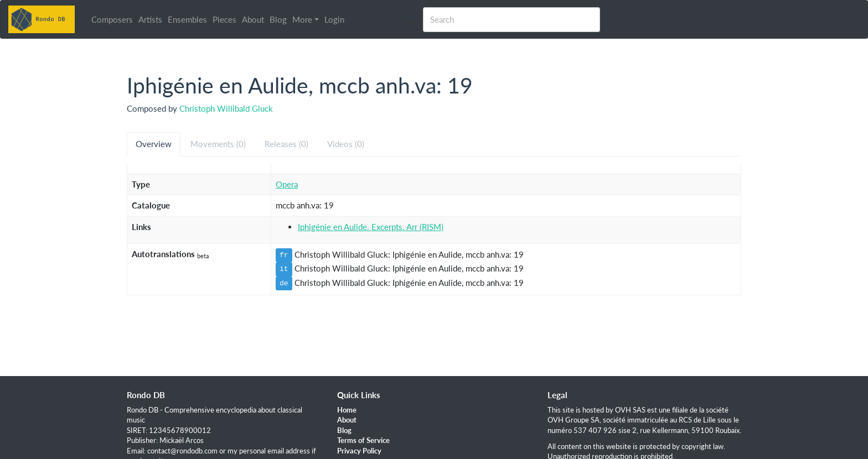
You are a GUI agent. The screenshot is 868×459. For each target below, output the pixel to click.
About (253, 19)
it (284, 269)
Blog (278, 19)
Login (334, 19)
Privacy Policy (359, 451)
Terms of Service (363, 440)
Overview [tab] (154, 144)
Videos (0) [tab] (346, 144)
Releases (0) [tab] (286, 144)
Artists (150, 19)
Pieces (224, 19)
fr (284, 255)
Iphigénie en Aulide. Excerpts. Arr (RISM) (371, 227)
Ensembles (187, 19)
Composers (112, 19)
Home (347, 410)
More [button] (302, 19)
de (284, 283)
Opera (287, 184)
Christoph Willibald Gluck (226, 108)
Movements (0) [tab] (218, 144)
